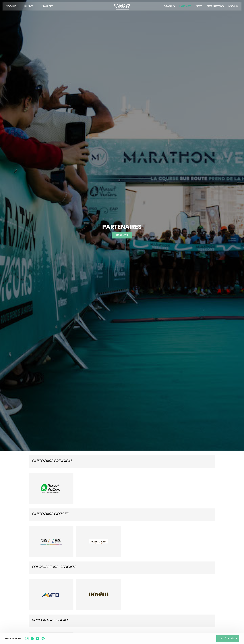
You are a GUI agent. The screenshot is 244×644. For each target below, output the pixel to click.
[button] (13, 6)
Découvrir (122, 235)
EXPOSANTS (169, 6)
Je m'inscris (227, 638)
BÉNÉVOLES (233, 6)
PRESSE (199, 6)
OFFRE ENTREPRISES (215, 6)
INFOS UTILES (47, 6)
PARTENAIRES (185, 6)
